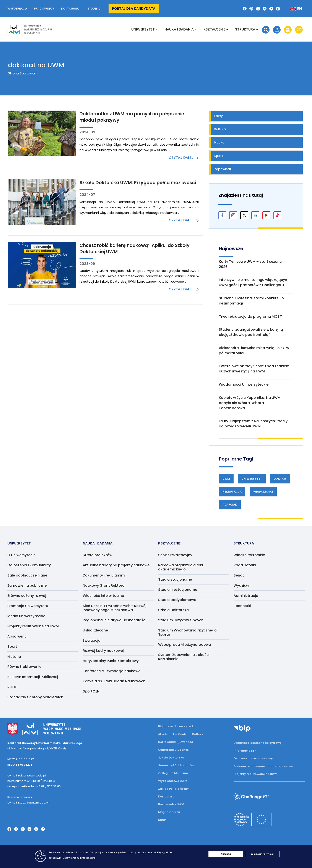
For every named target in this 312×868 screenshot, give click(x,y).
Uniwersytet (252, 479)
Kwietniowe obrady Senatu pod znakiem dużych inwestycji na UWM (254, 369)
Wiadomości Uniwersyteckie (244, 384)
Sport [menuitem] (12, 647)
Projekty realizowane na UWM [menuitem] (33, 626)
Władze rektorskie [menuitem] (249, 555)
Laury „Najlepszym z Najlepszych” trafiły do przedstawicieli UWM (253, 424)
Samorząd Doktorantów (176, 765)
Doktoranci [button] (71, 9)
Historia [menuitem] (14, 657)
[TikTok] (278, 9)
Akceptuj (226, 854)
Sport (219, 156)
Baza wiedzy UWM (171, 804)
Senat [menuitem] (239, 575)
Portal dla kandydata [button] (134, 9)
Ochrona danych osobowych (255, 758)
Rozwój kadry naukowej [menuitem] (103, 651)
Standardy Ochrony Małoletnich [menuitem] (35, 697)
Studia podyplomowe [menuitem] (177, 600)
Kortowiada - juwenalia (176, 742)
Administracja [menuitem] (246, 596)
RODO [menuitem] (12, 687)
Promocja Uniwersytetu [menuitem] (28, 606)
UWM (226, 479)
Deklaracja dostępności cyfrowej (258, 743)
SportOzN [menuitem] (91, 691)
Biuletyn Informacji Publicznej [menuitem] (33, 677)
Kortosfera (166, 796)
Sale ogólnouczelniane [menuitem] (27, 575)
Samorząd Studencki (174, 750)
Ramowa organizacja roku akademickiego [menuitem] (181, 567)
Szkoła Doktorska (171, 758)
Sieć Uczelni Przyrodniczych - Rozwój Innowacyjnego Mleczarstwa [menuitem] (115, 608)
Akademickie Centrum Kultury (181, 734)
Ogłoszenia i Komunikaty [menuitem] (29, 565)
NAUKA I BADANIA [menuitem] (179, 29)
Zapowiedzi (223, 169)
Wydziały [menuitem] (241, 585)
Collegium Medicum (173, 773)
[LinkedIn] (265, 9)
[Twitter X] (258, 9)
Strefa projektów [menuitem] (97, 555)
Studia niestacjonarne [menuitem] (178, 590)
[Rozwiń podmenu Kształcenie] (227, 29)
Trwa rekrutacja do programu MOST (250, 316)
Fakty (219, 116)
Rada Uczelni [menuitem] (245, 565)
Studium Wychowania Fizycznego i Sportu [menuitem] (188, 632)
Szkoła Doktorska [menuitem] (173, 610)
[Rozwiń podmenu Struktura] (257, 29)
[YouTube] (271, 9)
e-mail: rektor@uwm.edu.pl (27, 775)
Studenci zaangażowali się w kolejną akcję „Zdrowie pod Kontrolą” (251, 332)
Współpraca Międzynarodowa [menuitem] (185, 645)
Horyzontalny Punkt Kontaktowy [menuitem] (111, 661)
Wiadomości (263, 492)
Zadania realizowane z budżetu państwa (263, 766)
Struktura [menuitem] (245, 29)
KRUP (162, 820)
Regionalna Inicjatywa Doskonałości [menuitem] (115, 620)
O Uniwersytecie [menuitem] (21, 555)
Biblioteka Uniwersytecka (177, 726)
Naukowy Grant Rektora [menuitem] (104, 585)
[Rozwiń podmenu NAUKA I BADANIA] (196, 29)
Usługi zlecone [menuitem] (95, 630)
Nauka (219, 142)
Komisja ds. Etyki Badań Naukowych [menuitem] (114, 681)
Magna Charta (169, 812)
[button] (266, 30)
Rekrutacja (232, 492)
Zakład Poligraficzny (173, 789)
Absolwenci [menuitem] (17, 636)
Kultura (220, 129)
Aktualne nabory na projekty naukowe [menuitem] (116, 565)
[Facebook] (245, 9)
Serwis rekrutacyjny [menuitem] (175, 555)
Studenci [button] (94, 9)
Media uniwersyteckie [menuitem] (26, 616)
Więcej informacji (262, 854)
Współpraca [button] (17, 9)
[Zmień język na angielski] (292, 9)
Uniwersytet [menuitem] (143, 29)
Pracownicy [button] (44, 9)
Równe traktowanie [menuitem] (24, 667)
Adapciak (230, 505)
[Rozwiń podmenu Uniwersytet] (157, 29)
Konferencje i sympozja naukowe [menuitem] (112, 671)
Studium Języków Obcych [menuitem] (181, 620)
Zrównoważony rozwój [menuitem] (27, 596)
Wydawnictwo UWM (173, 781)
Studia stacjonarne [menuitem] (175, 579)
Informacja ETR (245, 751)
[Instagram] (251, 9)
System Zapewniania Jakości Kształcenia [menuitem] (184, 657)
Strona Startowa (21, 73)
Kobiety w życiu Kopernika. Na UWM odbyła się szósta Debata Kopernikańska (250, 403)
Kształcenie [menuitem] (214, 29)
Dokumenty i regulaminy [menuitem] (104, 575)
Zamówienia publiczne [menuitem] (27, 585)
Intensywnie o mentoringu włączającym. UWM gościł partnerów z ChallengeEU (254, 282)
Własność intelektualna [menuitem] (103, 596)
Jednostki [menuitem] (242, 606)
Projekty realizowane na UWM (255, 774)
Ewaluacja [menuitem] (92, 640)
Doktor (280, 479)
